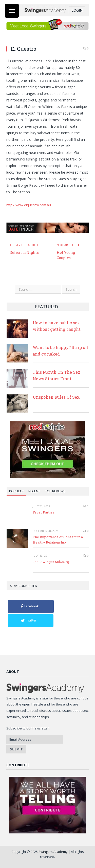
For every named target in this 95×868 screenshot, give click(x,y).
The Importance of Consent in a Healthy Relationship (58, 540)
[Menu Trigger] (12, 11)
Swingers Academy (53, 852)
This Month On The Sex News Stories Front (57, 375)
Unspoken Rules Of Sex (56, 397)
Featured (46, 307)
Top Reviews (55, 491)
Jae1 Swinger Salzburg (51, 562)
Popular (16, 491)
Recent (34, 491)
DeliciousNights (24, 252)
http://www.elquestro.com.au (29, 205)
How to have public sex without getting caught (57, 326)
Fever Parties (43, 512)
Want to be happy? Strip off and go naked (61, 351)
